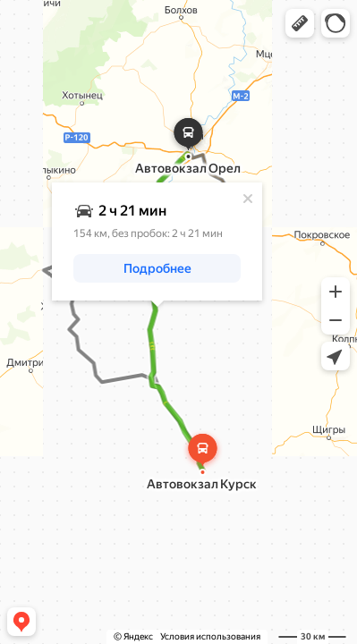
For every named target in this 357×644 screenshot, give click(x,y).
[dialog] (157, 241)
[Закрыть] (248, 199)
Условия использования (210, 636)
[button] (300, 23)
